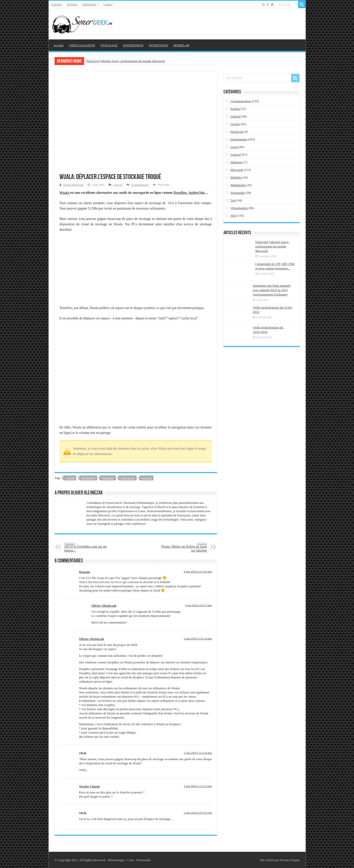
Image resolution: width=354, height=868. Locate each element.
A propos (57, 4)
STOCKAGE (109, 45)
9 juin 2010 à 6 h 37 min (198, 605)
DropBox (180, 193)
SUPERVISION (133, 45)
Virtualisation (239, 208)
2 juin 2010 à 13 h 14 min (198, 639)
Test (233, 200)
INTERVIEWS (158, 45)
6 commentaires (140, 185)
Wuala (65, 193)
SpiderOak (197, 193)
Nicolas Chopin (90, 786)
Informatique (239, 139)
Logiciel (118, 185)
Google (235, 124)
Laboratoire (89, 4)
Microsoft (237, 170)
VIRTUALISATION (82, 45)
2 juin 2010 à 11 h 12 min (198, 786)
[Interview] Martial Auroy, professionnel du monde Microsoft (125, 61)
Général (235, 116)
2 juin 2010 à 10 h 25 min (198, 813)
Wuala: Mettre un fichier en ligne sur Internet (182, 547)
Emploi (235, 109)
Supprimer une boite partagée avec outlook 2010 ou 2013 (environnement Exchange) (272, 290)
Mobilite (236, 177)
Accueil (59, 45)
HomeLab (237, 132)
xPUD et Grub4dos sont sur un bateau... (90, 547)
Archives (72, 4)
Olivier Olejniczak (74, 185)
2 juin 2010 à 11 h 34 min (198, 753)
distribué (88, 478)
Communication (241, 101)
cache (70, 478)
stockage (128, 478)
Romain (85, 572)
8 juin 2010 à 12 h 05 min (198, 572)
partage (108, 478)
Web (233, 216)
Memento (236, 162)
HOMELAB (181, 45)
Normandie (237, 193)
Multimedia (238, 185)
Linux (234, 147)
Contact (108, 4)
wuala (147, 478)
